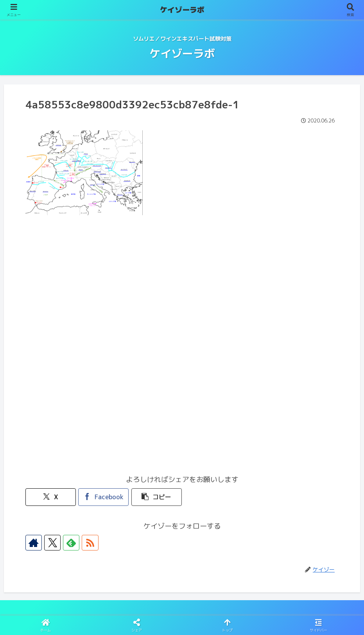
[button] (156, 497)
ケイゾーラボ (182, 10)
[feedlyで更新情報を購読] (69, 543)
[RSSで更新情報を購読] (87, 543)
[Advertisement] (182, 284)
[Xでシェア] (50, 497)
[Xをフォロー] (51, 543)
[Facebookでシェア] (103, 497)
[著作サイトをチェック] (33, 543)
